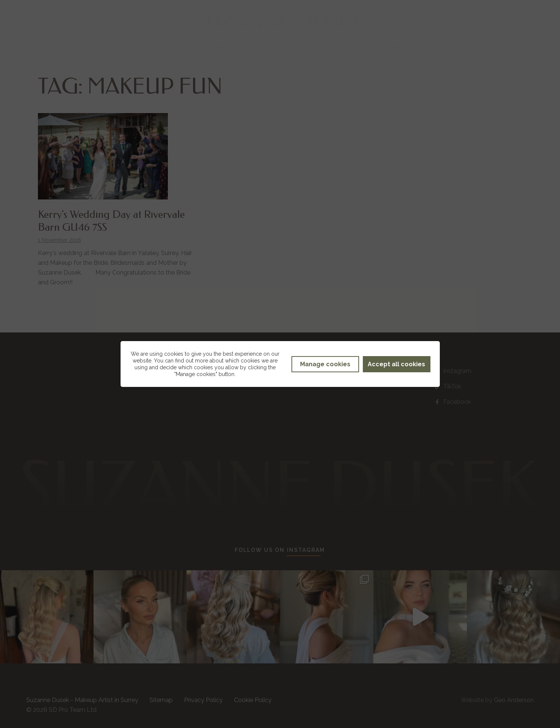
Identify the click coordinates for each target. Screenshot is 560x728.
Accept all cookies (396, 364)
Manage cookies (325, 364)
